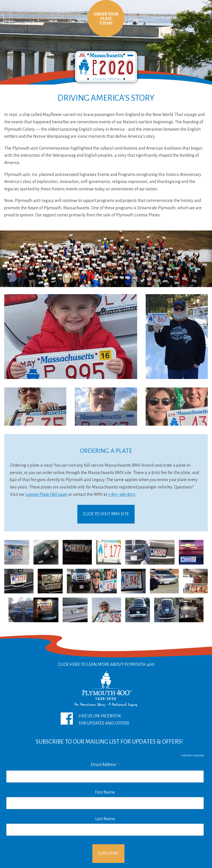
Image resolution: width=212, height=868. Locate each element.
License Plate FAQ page (46, 494)
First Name (105, 792)
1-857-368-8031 (122, 494)
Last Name (105, 819)
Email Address (105, 765)
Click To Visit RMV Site (106, 514)
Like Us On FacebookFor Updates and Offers (95, 719)
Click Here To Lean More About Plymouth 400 (106, 686)
